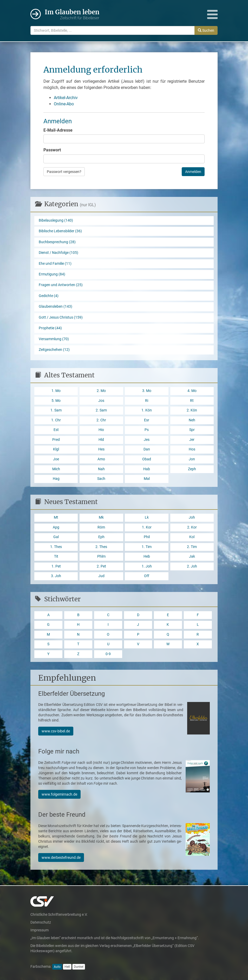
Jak (192, 556)
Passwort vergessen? (64, 172)
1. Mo (56, 391)
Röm (101, 527)
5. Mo (56, 401)
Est (56, 430)
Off (147, 576)
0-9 (108, 654)
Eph (101, 537)
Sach (101, 479)
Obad (147, 459)
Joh (192, 517)
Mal (147, 479)
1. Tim (147, 547)
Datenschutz (41, 922)
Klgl (56, 449)
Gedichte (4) (49, 296)
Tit (56, 556)
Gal (56, 537)
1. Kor (147, 527)
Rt (192, 401)
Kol (192, 537)
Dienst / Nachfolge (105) (58, 253)
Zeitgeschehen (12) (54, 350)
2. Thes (101, 547)
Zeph (192, 469)
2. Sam (101, 410)
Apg (56, 527)
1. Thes (56, 547)
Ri (147, 401)
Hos (192, 449)
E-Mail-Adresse (58, 130)
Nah (101, 469)
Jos (101, 401)
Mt (56, 517)
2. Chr (101, 420)
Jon (192, 459)
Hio (101, 430)
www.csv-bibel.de (56, 731)
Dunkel (79, 967)
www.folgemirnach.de (59, 794)
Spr (192, 430)
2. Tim (192, 547)
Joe (56, 459)
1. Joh (147, 566)
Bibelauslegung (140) (56, 220)
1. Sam (56, 410)
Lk (147, 517)
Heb (147, 556)
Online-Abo (64, 104)
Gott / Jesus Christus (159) (61, 317)
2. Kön (192, 410)
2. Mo (101, 391)
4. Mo (192, 391)
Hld (101, 440)
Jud (101, 576)
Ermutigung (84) (52, 274)
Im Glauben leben (72, 14)
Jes (147, 440)
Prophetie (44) (50, 328)
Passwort (52, 150)
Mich (56, 469)
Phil (147, 537)
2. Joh (192, 566)
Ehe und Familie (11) (55, 264)
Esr (147, 420)
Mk (101, 517)
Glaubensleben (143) (56, 307)
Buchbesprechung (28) (57, 242)
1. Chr (56, 420)
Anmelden (193, 172)
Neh (192, 420)
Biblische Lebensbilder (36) (60, 231)
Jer (192, 440)
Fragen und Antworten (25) (61, 285)
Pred (56, 440)
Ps (147, 430)
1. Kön (147, 410)
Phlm (101, 556)
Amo (101, 459)
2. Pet (101, 566)
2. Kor (192, 527)
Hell (67, 967)
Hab (147, 469)
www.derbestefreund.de (61, 857)
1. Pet (56, 566)
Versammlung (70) (54, 339)
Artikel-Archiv (66, 98)
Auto (57, 967)
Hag (56, 479)
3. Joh (56, 576)
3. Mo (147, 391)
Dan (147, 449)
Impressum (40, 930)
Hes (101, 449)
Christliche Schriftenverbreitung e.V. (59, 914)
